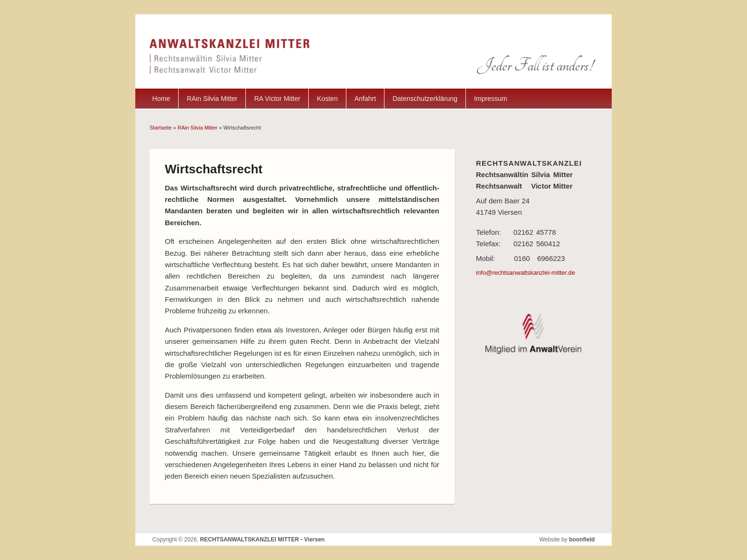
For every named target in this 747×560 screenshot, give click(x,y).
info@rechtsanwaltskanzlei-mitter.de (525, 273)
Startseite (161, 128)
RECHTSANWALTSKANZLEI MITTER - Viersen (262, 540)
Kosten (327, 99)
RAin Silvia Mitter (212, 99)
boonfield (582, 540)
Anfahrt (365, 99)
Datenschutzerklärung (425, 99)
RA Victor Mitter (277, 99)
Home (161, 99)
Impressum (490, 99)
